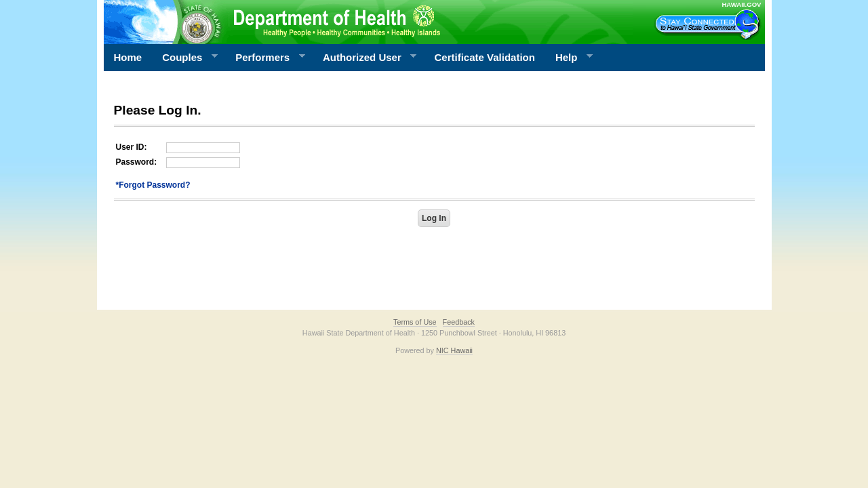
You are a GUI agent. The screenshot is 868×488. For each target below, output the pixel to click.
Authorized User (364, 58)
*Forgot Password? (153, 185)
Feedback (459, 322)
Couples (185, 58)
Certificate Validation (485, 57)
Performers (265, 58)
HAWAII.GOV (741, 4)
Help (569, 58)
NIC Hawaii (454, 350)
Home (128, 57)
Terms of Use (415, 322)
